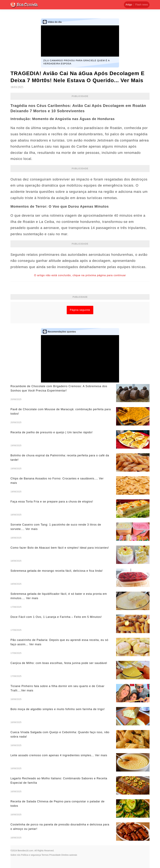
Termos (45, 855)
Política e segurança (31, 855)
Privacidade (55, 855)
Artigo (129, 5)
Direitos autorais (69, 855)
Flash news (142, 5)
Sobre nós (15, 855)
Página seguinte (80, 310)
